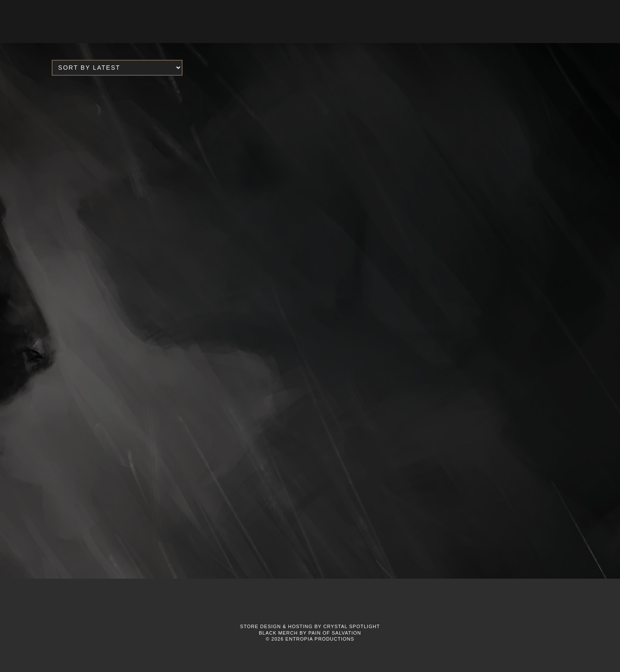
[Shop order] (117, 68)
